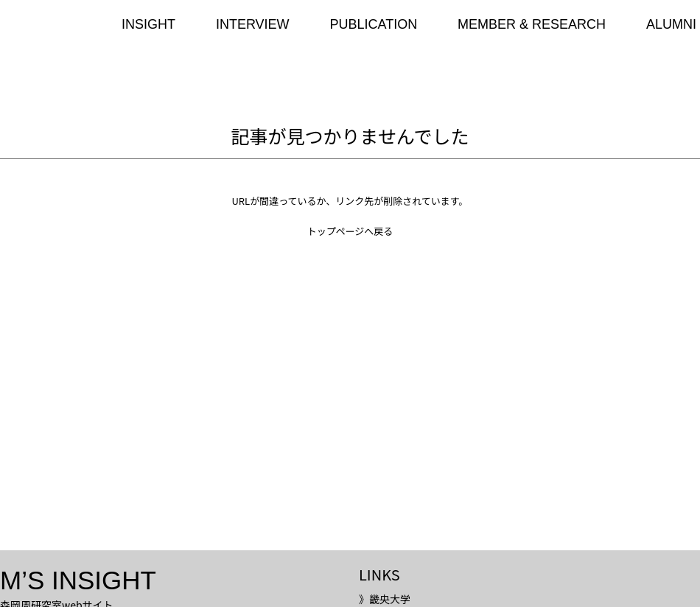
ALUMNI (671, 24)
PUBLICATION (373, 24)
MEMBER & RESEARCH (532, 24)
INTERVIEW (253, 24)
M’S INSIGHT (78, 580)
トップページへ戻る (350, 231)
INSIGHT (148, 24)
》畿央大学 (385, 599)
